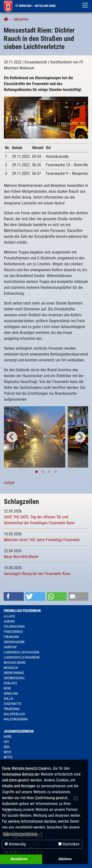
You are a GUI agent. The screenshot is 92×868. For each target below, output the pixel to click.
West (8, 752)
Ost (6, 742)
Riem (7, 688)
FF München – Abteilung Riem (30, 6)
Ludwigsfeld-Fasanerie (22, 657)
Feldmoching (14, 626)
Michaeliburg (15, 663)
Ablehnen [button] (65, 859)
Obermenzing (14, 678)
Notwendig (15, 844)
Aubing (9, 621)
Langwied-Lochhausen (21, 652)
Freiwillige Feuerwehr (22, 611)
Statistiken (69, 844)
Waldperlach (14, 714)
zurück (9, 483)
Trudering (12, 709)
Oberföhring (14, 673)
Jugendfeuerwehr (19, 731)
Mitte (8, 757)
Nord (8, 737)
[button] (14, 596)
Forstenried (13, 632)
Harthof (10, 647)
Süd (7, 747)
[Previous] (12, 437)
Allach (9, 616)
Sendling (11, 693)
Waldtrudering (16, 719)
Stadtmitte (13, 704)
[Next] (80, 437)
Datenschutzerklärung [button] (20, 834)
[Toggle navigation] (85, 5)
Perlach (10, 683)
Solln (8, 699)
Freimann (11, 637)
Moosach (11, 668)
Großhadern (14, 642)
